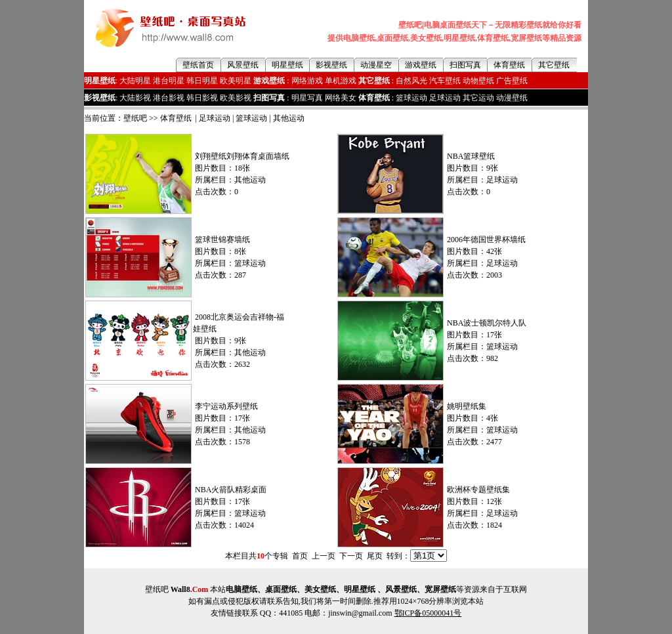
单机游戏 (341, 81)
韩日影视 (202, 98)
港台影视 (169, 98)
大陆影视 (135, 98)
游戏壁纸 (421, 65)
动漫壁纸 (512, 98)
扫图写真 (465, 65)
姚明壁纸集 (467, 406)
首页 (300, 556)
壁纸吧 (135, 118)
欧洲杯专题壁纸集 (478, 490)
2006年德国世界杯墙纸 (486, 240)
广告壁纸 (512, 81)
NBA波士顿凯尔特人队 (487, 323)
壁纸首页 (198, 65)
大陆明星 (135, 81)
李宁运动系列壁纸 (226, 406)
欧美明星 (236, 81)
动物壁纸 (478, 81)
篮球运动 (411, 98)
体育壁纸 (509, 65)
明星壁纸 (287, 65)
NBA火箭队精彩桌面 (231, 490)
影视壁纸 (331, 65)
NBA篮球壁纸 (471, 156)
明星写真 (307, 98)
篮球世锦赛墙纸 (222, 240)
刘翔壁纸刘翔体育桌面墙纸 (242, 156)
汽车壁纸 (445, 81)
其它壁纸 (554, 65)
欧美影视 (236, 98)
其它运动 (478, 98)
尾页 (375, 556)
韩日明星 (202, 81)
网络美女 (341, 98)
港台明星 (169, 81)
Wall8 (190, 589)
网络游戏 (307, 81)
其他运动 (289, 118)
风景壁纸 (243, 65)
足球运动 (445, 98)
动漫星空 (376, 65)
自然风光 (411, 81)
